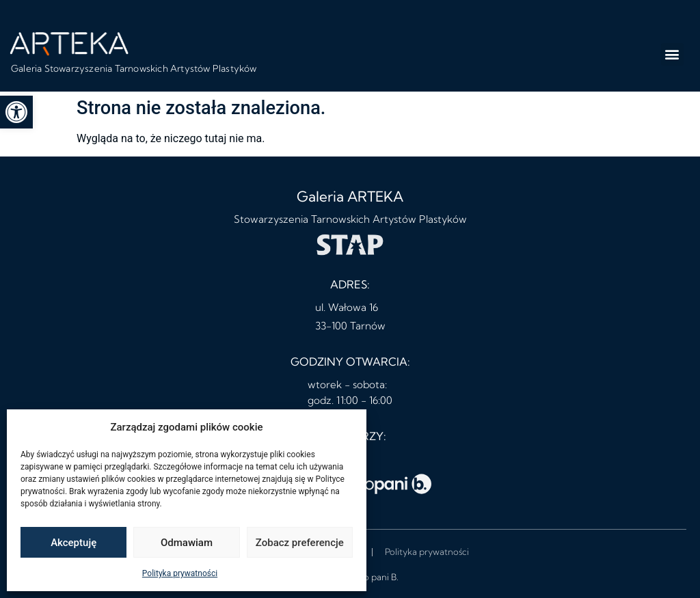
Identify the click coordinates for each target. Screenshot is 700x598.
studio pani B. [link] (371, 577)
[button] (672, 54)
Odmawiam (187, 543)
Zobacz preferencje (300, 543)
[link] (16, 112)
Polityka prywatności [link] (180, 573)
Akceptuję (73, 543)
